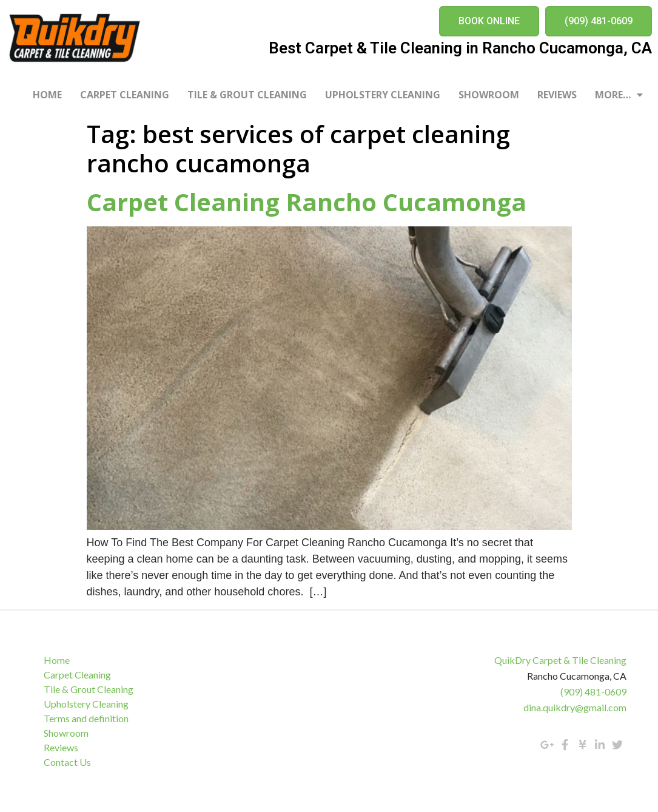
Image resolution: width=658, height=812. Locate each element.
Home (47, 95)
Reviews (557, 95)
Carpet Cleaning (125, 95)
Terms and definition (87, 718)
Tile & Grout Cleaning (247, 95)
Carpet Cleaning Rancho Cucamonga (307, 202)
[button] (489, 21)
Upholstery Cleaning (383, 95)
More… (619, 95)
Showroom (489, 95)
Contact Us (68, 762)
